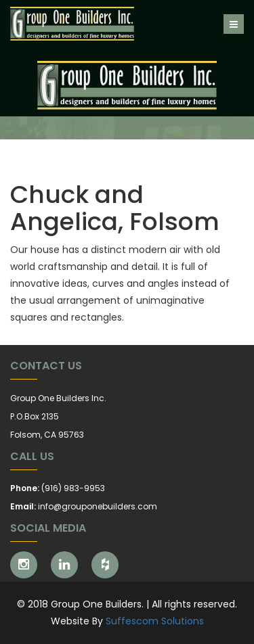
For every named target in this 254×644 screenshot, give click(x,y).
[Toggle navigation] (234, 24)
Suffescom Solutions (155, 621)
